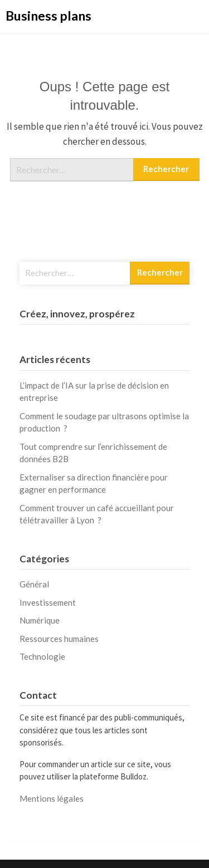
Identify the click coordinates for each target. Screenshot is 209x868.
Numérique (40, 620)
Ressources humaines (59, 639)
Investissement (48, 602)
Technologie (42, 656)
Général (34, 584)
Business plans (48, 16)
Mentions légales (52, 798)
